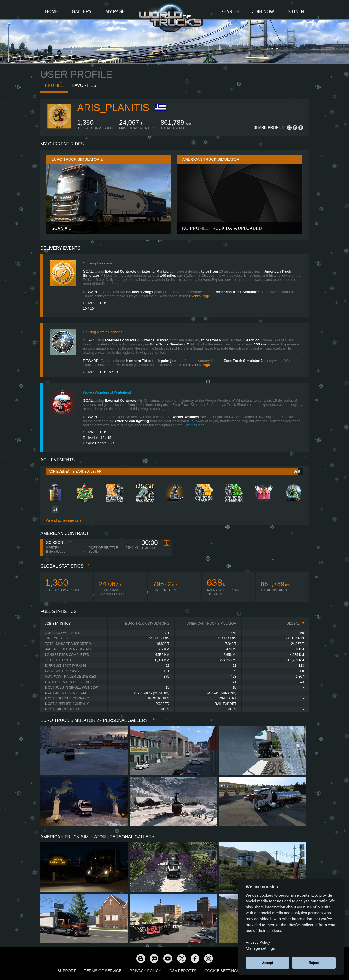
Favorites (84, 85)
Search (230, 12)
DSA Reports (183, 971)
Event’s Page (200, 296)
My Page (115, 12)
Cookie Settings (222, 971)
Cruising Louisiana (97, 263)
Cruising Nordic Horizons (103, 332)
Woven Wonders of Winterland (107, 392)
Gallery (82, 12)
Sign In (296, 12)
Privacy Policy (145, 971)
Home (52, 12)
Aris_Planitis (113, 108)
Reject (314, 963)
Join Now (263, 12)
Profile (54, 85)
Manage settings (261, 948)
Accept (268, 963)
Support (67, 971)
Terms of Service (103, 971)
